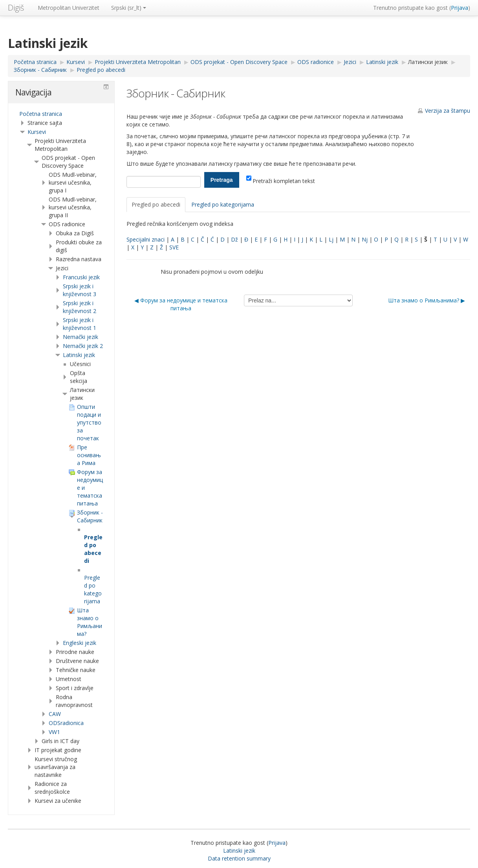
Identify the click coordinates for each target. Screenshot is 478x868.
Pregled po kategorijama (223, 204)
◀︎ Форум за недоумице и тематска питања (181, 304)
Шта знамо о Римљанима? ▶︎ (427, 300)
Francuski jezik (81, 277)
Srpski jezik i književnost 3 (80, 290)
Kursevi (37, 132)
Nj (365, 239)
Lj (331, 239)
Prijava (460, 8)
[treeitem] (61, 114)
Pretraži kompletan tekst (281, 181)
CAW (55, 714)
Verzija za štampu (448, 111)
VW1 (54, 732)
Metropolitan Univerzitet (69, 8)
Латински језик (428, 62)
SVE (174, 247)
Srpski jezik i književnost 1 (80, 324)
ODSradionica (66, 723)
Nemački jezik (81, 337)
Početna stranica (41, 114)
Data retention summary (239, 858)
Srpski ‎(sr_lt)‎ (129, 8)
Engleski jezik (80, 643)
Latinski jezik (79, 355)
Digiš (16, 8)
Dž (234, 239)
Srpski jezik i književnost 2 (80, 307)
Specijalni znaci (146, 239)
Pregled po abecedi (156, 204)
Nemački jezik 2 (83, 346)
